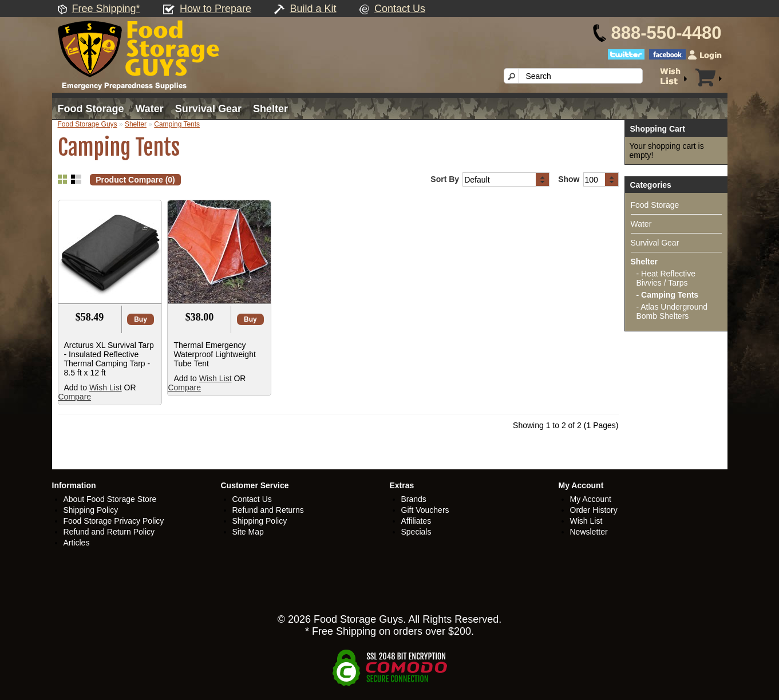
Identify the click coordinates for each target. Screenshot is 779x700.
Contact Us (400, 9)
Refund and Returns (268, 510)
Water (150, 109)
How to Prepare (215, 9)
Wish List (106, 387)
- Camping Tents (668, 295)
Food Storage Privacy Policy (114, 521)
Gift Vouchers (425, 510)
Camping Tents (177, 124)
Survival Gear (208, 109)
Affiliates (416, 521)
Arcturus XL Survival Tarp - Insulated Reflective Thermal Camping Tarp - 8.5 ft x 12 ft (109, 359)
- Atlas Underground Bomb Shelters (672, 311)
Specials (416, 532)
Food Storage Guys (88, 124)
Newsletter (589, 532)
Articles (77, 543)
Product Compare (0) (135, 180)
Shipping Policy (91, 510)
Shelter (270, 109)
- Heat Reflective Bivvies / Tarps (666, 278)
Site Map (248, 532)
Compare (75, 397)
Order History (594, 510)
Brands (414, 499)
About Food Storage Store (110, 499)
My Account (591, 499)
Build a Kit (313, 9)
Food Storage (91, 109)
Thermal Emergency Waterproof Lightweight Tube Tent (214, 354)
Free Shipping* (106, 9)
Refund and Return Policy (109, 532)
